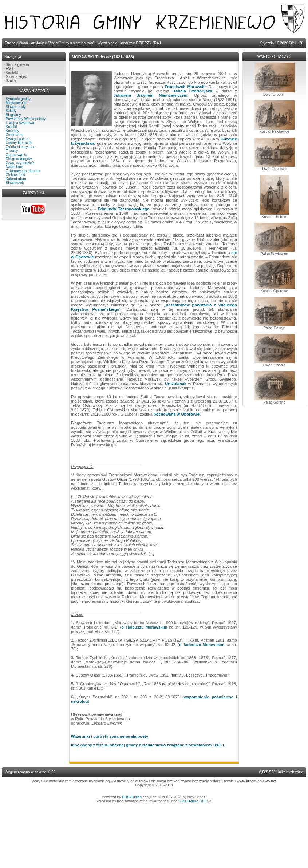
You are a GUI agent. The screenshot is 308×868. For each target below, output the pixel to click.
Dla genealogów (19, 159)
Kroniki (11, 127)
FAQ (9, 69)
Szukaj (11, 81)
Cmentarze (15, 135)
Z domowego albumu (23, 171)
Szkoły (11, 111)
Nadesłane (15, 167)
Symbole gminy (18, 99)
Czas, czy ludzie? (20, 163)
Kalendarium (16, 179)
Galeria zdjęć (16, 77)
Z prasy (12, 151)
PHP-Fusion (132, 797)
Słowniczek (15, 183)
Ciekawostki (15, 175)
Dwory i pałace (18, 139)
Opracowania (17, 155)
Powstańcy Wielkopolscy (26, 119)
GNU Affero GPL (193, 801)
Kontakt (12, 73)
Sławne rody (16, 107)
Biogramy (13, 115)
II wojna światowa (20, 123)
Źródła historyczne (21, 147)
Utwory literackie (19, 143)
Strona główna (17, 65)
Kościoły (13, 131)
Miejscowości (17, 103)
